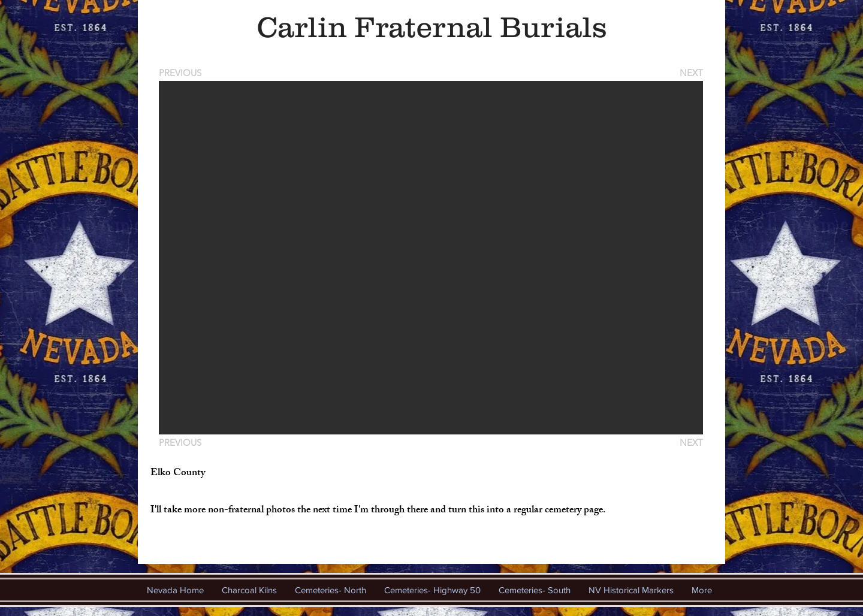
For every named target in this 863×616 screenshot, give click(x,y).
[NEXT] (690, 73)
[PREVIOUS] (182, 73)
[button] (431, 258)
